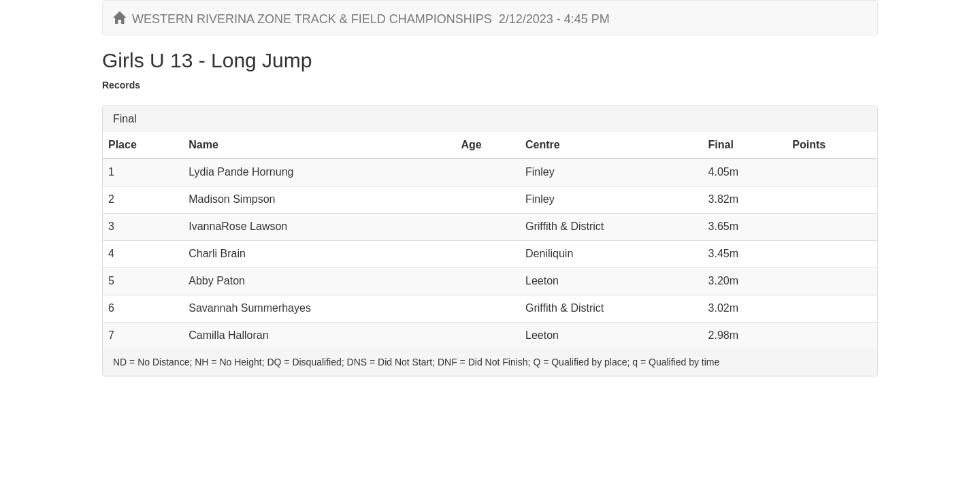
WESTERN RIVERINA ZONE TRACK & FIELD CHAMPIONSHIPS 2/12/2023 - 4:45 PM (361, 19)
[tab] (490, 119)
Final (125, 119)
